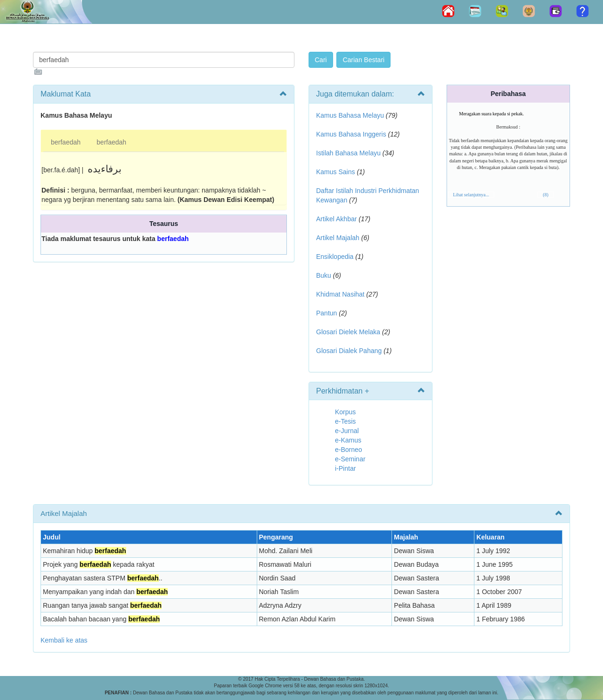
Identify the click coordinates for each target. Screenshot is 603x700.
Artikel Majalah (338, 238)
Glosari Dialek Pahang (349, 351)
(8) (546, 195)
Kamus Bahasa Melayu (351, 115)
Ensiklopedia (335, 257)
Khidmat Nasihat (340, 294)
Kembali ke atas (64, 640)
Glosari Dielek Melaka (348, 332)
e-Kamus (348, 440)
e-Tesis (345, 421)
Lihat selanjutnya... (471, 195)
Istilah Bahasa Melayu (348, 153)
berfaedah (66, 142)
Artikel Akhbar (336, 219)
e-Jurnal (347, 431)
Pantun (326, 313)
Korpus (345, 412)
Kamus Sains (335, 172)
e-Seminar (350, 459)
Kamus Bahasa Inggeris (351, 134)
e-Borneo (349, 450)
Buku (324, 275)
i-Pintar (345, 468)
